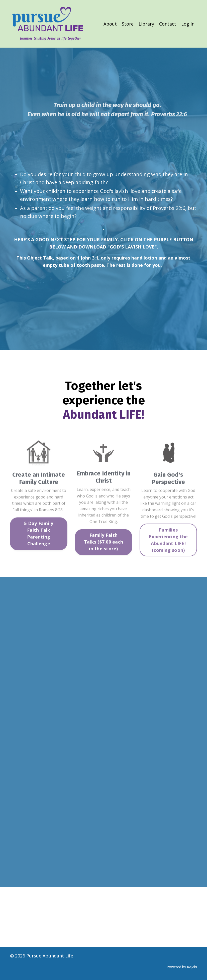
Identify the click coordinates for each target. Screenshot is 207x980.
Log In (188, 24)
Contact (168, 24)
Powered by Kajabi (182, 967)
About (110, 24)
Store (128, 24)
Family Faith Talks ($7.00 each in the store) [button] (103, 555)
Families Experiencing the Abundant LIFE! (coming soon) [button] (168, 554)
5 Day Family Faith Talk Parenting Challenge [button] (39, 547)
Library (146, 24)
